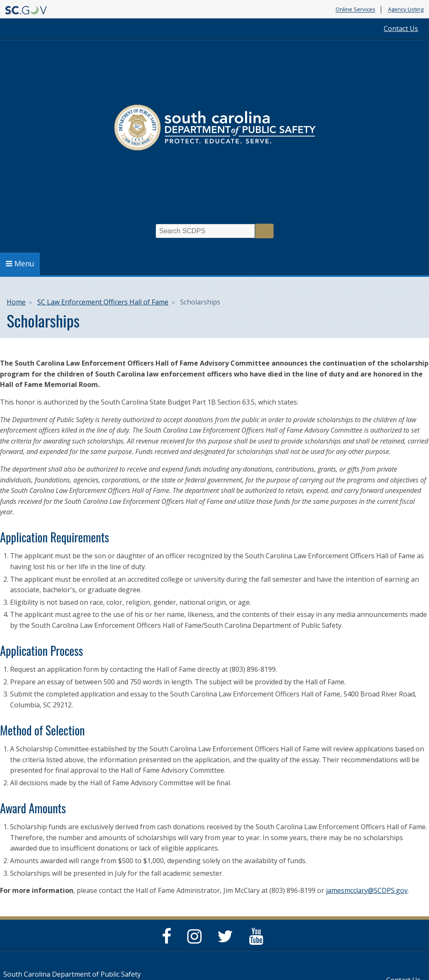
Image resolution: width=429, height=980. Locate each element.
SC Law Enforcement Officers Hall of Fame (103, 302)
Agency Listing (406, 10)
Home (16, 302)
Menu (20, 263)
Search (264, 231)
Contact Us (401, 28)
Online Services (355, 10)
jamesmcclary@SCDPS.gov (367, 890)
